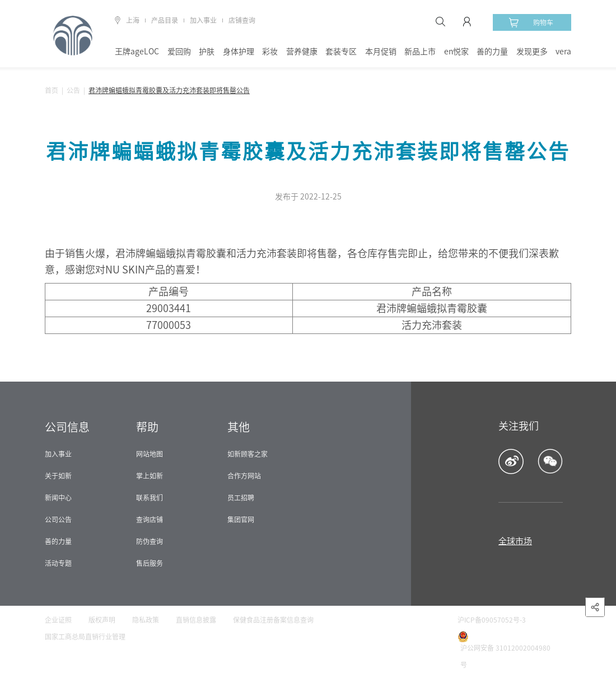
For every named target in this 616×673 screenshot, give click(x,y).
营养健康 (302, 52)
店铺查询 (242, 20)
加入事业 (203, 20)
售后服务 (150, 563)
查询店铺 (150, 519)
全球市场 (515, 541)
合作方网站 (244, 476)
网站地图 (150, 454)
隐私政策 (146, 620)
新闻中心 (58, 498)
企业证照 (58, 620)
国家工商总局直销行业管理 (85, 637)
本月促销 (381, 52)
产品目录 (165, 20)
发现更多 (532, 52)
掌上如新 (150, 476)
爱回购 (179, 52)
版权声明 (102, 620)
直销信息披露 (196, 620)
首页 (52, 90)
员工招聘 (241, 498)
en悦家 (456, 52)
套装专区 (341, 52)
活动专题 (58, 563)
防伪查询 (150, 541)
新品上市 (420, 52)
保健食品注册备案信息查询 (273, 620)
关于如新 (58, 476)
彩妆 (270, 52)
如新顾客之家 (248, 454)
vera (563, 52)
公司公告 (58, 519)
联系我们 (150, 498)
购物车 (531, 22)
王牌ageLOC (137, 52)
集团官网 (241, 519)
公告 (73, 90)
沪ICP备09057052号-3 (492, 620)
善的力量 (492, 52)
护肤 (207, 52)
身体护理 (239, 52)
